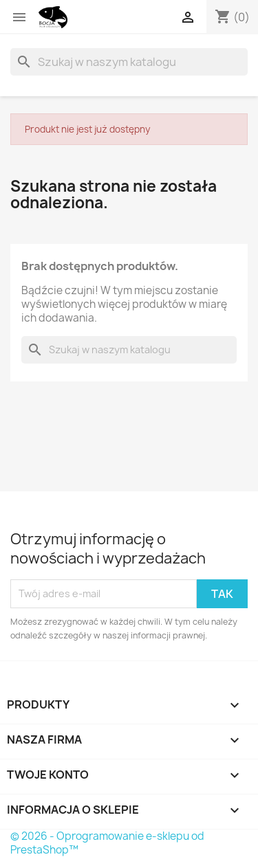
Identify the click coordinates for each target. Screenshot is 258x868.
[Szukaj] (129, 62)
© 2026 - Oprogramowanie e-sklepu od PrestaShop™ (107, 843)
